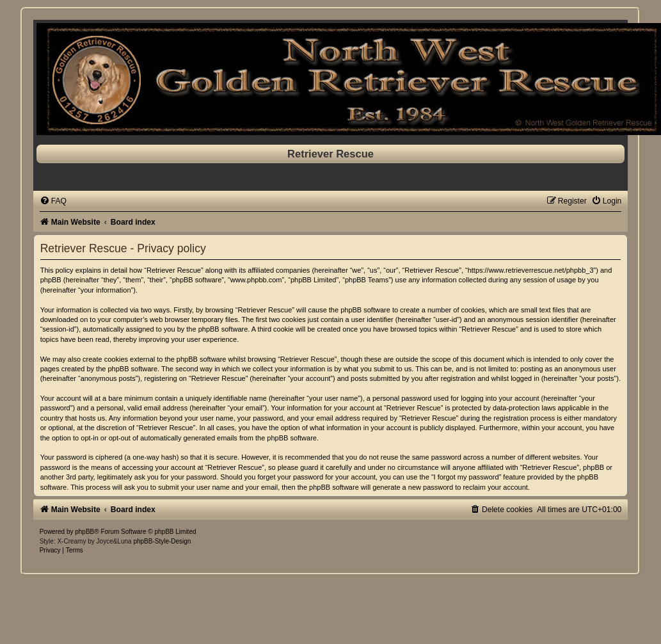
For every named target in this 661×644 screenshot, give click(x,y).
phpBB (84, 532)
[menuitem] (53, 201)
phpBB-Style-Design (162, 541)
